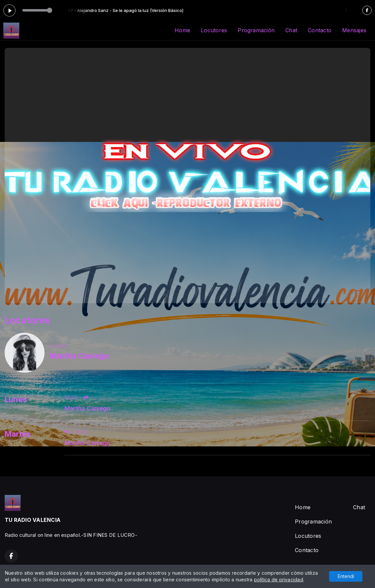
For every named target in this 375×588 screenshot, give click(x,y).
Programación (256, 30)
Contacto (320, 30)
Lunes (16, 400)
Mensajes (354, 30)
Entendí (346, 576)
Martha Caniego (87, 408)
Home (182, 30)
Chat (291, 30)
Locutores (214, 30)
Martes (18, 434)
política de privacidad (279, 580)
